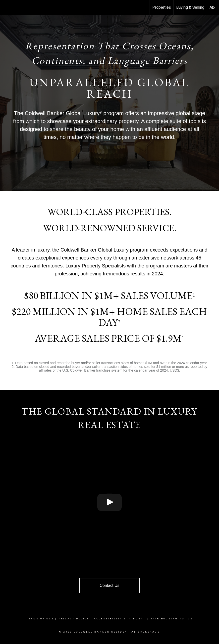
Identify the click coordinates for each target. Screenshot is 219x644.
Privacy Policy (74, 619)
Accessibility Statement (120, 619)
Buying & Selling (190, 7)
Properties (162, 7)
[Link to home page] (6, 7)
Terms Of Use (40, 619)
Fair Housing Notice (172, 619)
